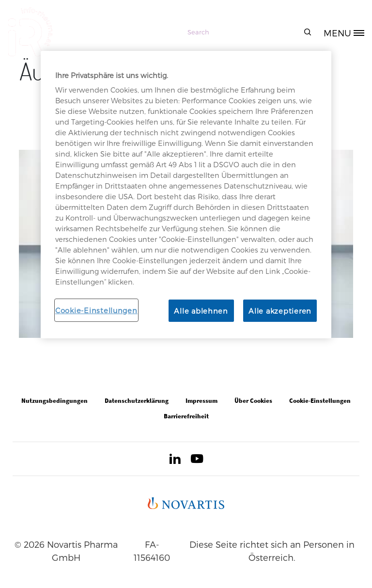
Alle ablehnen (201, 310)
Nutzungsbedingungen (54, 401)
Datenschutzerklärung (137, 401)
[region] (186, 195)
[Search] (248, 32)
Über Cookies (253, 401)
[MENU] (348, 32)
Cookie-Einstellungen (96, 310)
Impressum (201, 401)
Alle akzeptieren (280, 310)
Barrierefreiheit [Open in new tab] (186, 416)
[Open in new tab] (175, 460)
